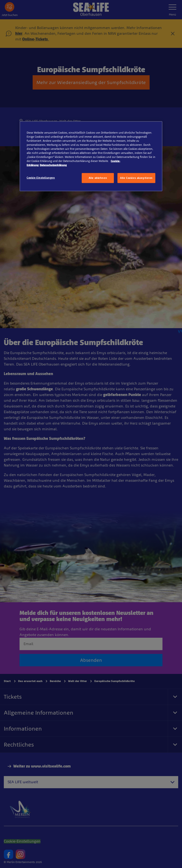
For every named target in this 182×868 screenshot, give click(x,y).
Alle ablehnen (98, 178)
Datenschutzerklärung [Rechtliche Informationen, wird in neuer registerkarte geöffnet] (53, 165)
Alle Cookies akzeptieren (136, 178)
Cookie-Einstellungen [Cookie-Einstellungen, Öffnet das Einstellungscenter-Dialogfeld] (41, 178)
